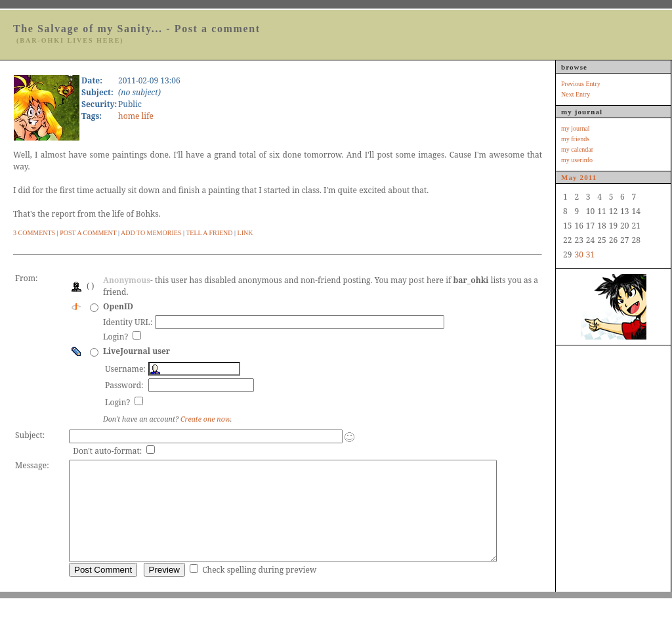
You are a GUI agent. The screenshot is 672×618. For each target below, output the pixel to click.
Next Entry (576, 94)
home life (136, 116)
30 (578, 254)
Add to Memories (151, 233)
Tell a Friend (209, 233)
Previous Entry (581, 84)
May (569, 177)
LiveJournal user (136, 351)
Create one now (205, 419)
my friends (575, 139)
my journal (576, 128)
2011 (589, 177)
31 (590, 254)
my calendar (577, 149)
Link (245, 233)
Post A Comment (88, 233)
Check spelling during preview (259, 589)
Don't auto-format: (108, 451)
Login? (116, 337)
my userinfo (577, 160)
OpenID (118, 306)
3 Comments (34, 233)
